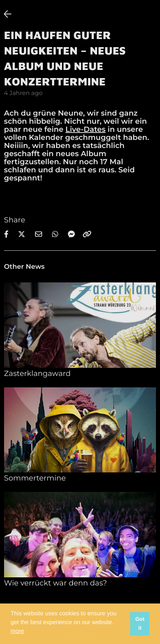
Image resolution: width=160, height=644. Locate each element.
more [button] (17, 631)
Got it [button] (140, 624)
